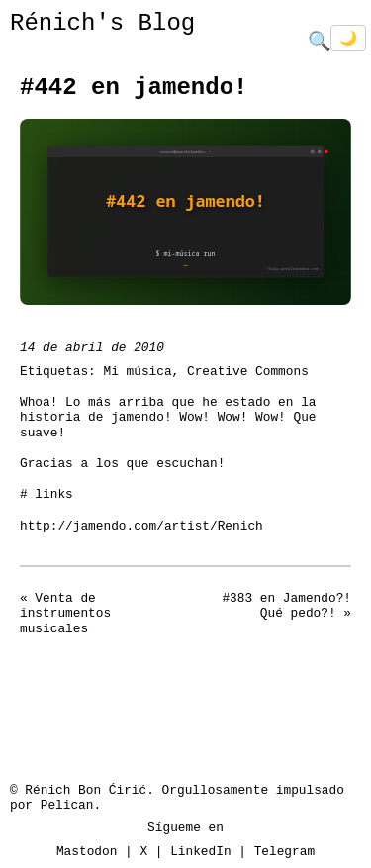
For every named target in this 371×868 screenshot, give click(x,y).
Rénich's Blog (102, 23)
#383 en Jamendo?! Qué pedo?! (286, 604)
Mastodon (87, 850)
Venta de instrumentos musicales (65, 612)
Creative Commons (248, 370)
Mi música (137, 370)
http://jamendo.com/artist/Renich (141, 525)
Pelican (67, 804)
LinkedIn (200, 850)
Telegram (284, 850)
